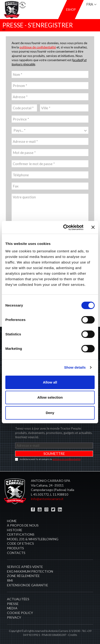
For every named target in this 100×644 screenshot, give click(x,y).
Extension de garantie (28, 585)
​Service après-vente (25, 567)
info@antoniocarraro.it (47, 499)
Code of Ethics (20, 543)
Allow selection (50, 397)
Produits (15, 548)
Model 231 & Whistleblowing (33, 539)
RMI (10, 580)
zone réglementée (23, 576)
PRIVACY (14, 617)
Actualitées (18, 599)
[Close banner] (93, 227)
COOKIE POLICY (20, 613)
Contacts (16, 553)
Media (12, 608)
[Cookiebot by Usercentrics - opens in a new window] (63, 227)
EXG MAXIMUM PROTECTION (30, 571)
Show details (75, 367)
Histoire (15, 530)
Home (12, 521)
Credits (73, 635)
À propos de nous (23, 525)
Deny (50, 413)
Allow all (50, 382)
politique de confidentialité (38, 47)
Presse (13, 604)
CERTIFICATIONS (21, 534)
